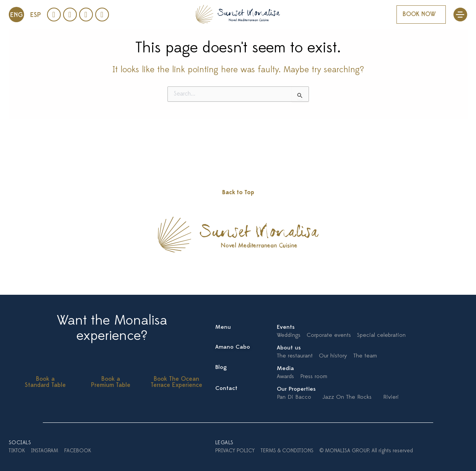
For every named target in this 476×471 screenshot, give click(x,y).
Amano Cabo (233, 347)
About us (289, 348)
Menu (223, 327)
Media (285, 369)
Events (286, 327)
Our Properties (296, 389)
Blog (221, 368)
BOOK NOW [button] (419, 15)
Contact (226, 389)
